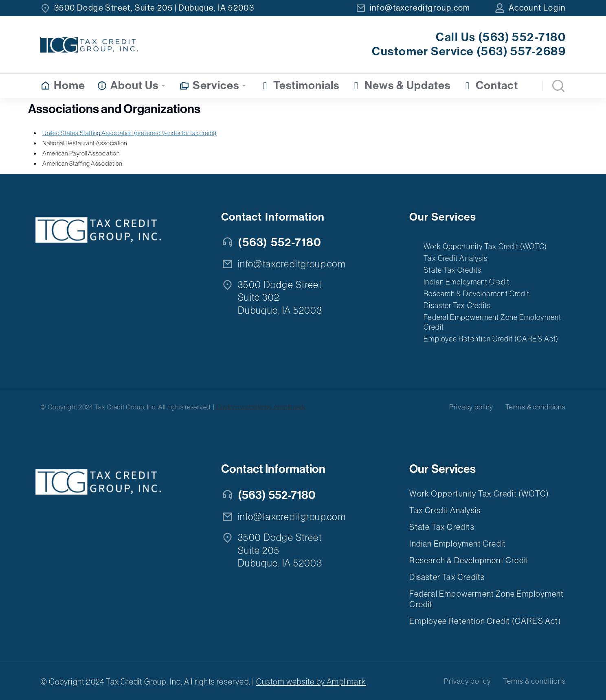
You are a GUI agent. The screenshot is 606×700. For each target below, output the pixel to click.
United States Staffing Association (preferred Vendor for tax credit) (130, 133)
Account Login (537, 8)
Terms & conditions (536, 407)
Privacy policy (471, 407)
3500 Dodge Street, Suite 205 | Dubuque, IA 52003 (154, 8)
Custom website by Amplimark (261, 407)
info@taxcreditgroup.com (420, 8)
